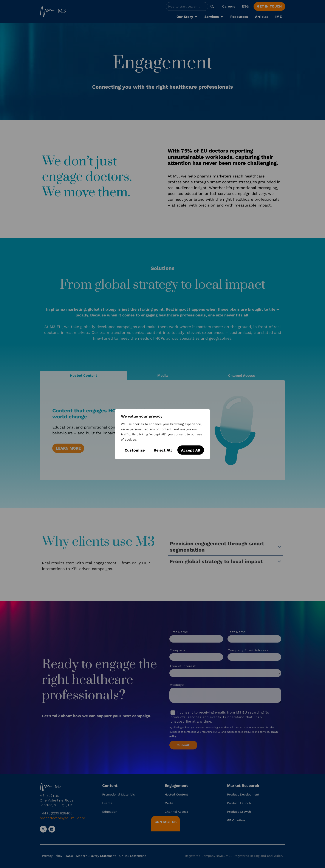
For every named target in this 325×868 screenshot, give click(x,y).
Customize (135, 450)
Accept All (191, 450)
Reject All (163, 450)
